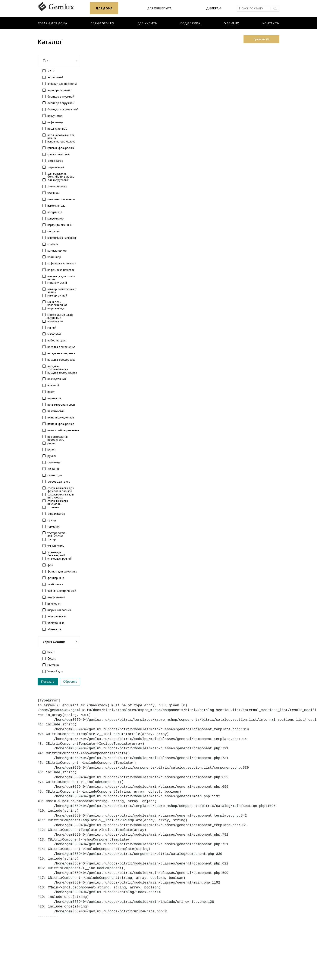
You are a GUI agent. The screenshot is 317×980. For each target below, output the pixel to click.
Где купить (147, 23)
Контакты (271, 23)
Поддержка (190, 23)
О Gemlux (231, 23)
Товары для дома (52, 23)
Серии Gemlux (102, 23)
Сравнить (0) (262, 39)
